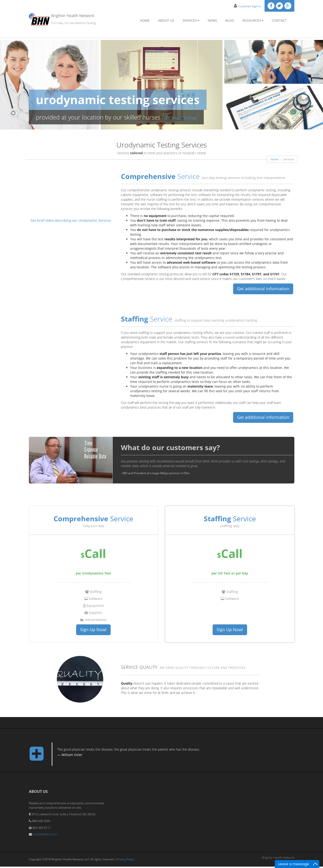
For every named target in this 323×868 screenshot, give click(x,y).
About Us (166, 20)
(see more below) (179, 118)
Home (145, 20)
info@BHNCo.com (45, 836)
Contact (279, 20)
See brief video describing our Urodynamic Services (71, 220)
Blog (230, 20)
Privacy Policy (125, 860)
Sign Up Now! (93, 630)
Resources (253, 20)
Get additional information (263, 289)
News (212, 20)
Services (191, 20)
